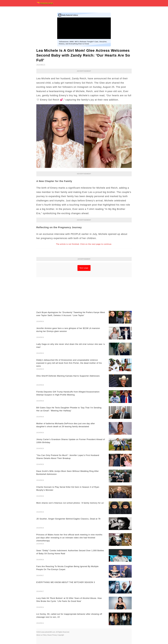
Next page (84, 268)
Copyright (61, 635)
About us (39, 635)
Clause (49, 635)
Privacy (55, 635)
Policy (45, 635)
